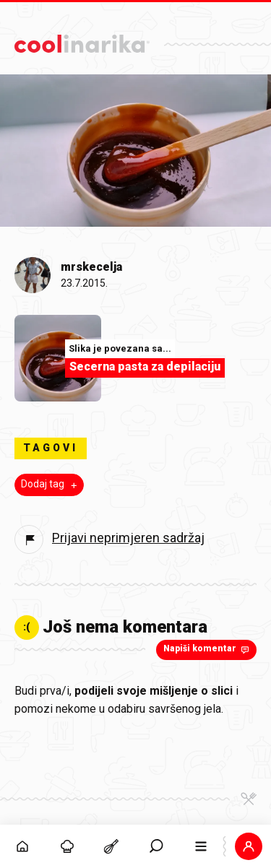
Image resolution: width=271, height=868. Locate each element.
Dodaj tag (51, 485)
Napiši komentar (208, 649)
